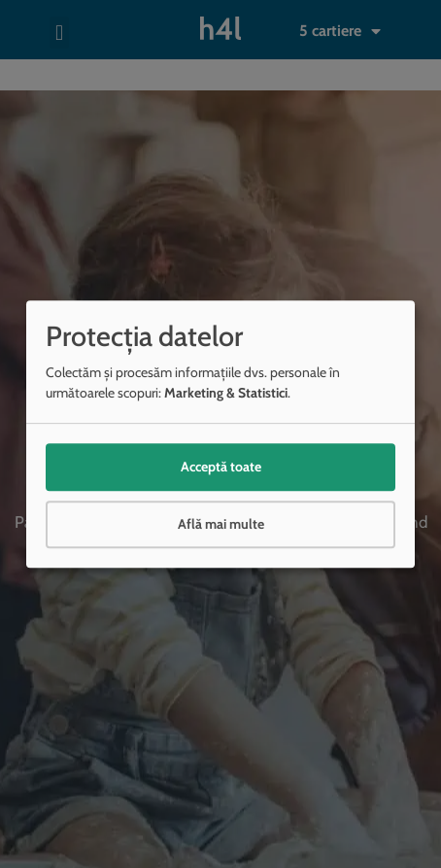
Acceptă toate (221, 467)
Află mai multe (221, 524)
